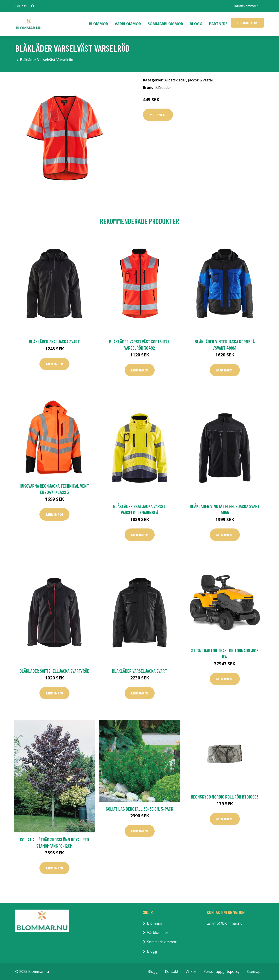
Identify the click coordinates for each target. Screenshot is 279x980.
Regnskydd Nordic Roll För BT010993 (225, 797)
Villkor (191, 971)
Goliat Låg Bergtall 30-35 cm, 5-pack (139, 809)
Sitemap (254, 971)
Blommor (98, 24)
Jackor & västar (201, 80)
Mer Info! (158, 115)
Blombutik (247, 23)
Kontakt (172, 971)
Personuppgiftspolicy (222, 971)
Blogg (196, 24)
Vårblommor (128, 24)
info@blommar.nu (247, 6)
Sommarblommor (165, 24)
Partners (218, 24)
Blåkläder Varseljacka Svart (139, 671)
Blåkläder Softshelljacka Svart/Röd (54, 671)
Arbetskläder (175, 80)
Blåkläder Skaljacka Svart (54, 342)
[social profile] (32, 6)
